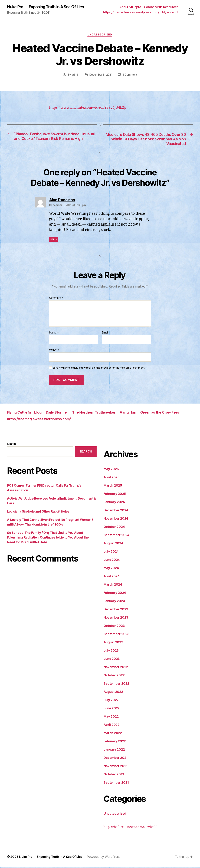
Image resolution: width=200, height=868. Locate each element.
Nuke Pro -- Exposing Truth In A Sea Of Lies (48, 7)
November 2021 (116, 767)
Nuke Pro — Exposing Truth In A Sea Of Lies (52, 858)
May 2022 (111, 718)
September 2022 (116, 685)
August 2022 (113, 693)
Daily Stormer (59, 414)
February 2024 (115, 594)
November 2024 (116, 520)
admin (75, 75)
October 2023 (114, 627)
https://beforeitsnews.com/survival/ (130, 828)
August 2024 (113, 545)
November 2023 (116, 619)
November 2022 (116, 668)
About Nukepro (130, 7)
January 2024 (114, 602)
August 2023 (113, 644)
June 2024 (112, 561)
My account (170, 12)
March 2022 (113, 734)
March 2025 (113, 487)
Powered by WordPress (105, 858)
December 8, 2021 (101, 75)
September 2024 (117, 536)
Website (54, 351)
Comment (56, 299)
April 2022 (112, 726)
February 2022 (115, 743)
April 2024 (112, 578)
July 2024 (111, 553)
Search (11, 445)
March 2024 (113, 586)
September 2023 (117, 635)
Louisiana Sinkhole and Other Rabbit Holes (38, 513)
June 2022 (112, 710)
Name (54, 334)
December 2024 (116, 512)
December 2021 (116, 759)
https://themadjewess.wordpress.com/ (131, 12)
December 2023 (116, 611)
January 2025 (114, 503)
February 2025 (115, 495)
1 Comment (130, 75)
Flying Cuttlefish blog (25, 414)
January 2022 (114, 751)
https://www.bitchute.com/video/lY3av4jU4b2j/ (90, 108)
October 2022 (114, 677)
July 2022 (111, 701)
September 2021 (116, 784)
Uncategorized (100, 35)
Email (106, 334)
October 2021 (114, 776)
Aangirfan (134, 414)
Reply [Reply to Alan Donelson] (54, 241)
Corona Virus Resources (161, 7)
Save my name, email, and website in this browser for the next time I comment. (99, 369)
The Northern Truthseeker (98, 414)
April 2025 (112, 479)
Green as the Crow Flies (167, 414)
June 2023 (112, 660)
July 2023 (111, 652)
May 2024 (111, 569)
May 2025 (111, 470)
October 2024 (114, 528)
